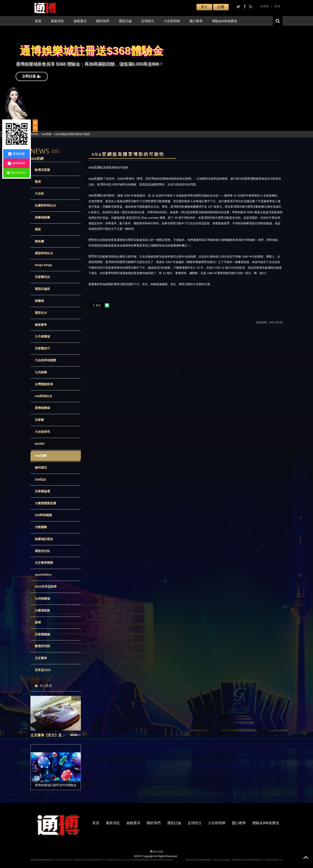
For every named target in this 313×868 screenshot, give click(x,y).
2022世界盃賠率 (46, 587)
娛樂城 (39, 301)
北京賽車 (41, 658)
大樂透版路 (42, 610)
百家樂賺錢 (42, 634)
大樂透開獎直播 (45, 503)
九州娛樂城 (42, 599)
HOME (265, 6)
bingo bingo (43, 265)
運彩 (38, 229)
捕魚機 (39, 241)
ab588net (16, 163)
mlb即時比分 (44, 396)
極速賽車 (41, 325)
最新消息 (57, 21)
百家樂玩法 (42, 277)
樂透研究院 (42, 646)
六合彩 (39, 193)
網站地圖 (158, 852)
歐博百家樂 (42, 170)
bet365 (40, 444)
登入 (204, 7)
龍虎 (38, 182)
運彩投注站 (42, 551)
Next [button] (78, 698)
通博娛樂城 (42, 408)
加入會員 (43, 686)
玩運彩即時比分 (45, 205)
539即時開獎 (43, 515)
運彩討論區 (42, 289)
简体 (277, 6)
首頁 (38, 21)
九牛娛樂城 (42, 336)
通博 (38, 622)
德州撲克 (41, 468)
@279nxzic (16, 173)
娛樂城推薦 (42, 217)
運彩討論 (125, 21)
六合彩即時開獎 (45, 360)
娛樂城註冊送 (44, 539)
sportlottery (43, 575)
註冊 (221, 7)
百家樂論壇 (42, 491)
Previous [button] (74, 698)
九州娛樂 (41, 372)
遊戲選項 (80, 21)
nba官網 (46, 134)
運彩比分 (41, 313)
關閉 (35, 126)
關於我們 (103, 21)
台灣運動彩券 (44, 384)
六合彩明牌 (172, 21)
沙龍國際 (41, 527)
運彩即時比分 (44, 253)
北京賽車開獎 (44, 563)
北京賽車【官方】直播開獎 (49, 735)
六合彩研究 (42, 432)
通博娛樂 (17, 154)
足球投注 (148, 21)
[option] (156, 78)
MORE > (75, 735)
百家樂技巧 (42, 348)
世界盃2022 (43, 670)
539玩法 (40, 479)
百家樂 (39, 420)
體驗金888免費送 (225, 21)
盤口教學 (196, 21)
